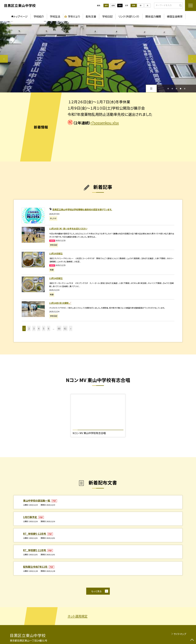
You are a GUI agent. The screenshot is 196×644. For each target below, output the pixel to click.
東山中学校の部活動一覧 (37, 501)
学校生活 (55, 16)
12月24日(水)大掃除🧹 (60, 303)
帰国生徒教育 (175, 16)
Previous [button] (4, 59)
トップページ (21, 16)
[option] (98, 57)
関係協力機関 (153, 16)
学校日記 (107, 16)
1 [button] (168, 89)
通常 (106, 5)
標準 (134, 5)
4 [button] (181, 89)
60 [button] (59, 328)
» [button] (71, 328)
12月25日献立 (56, 253)
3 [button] (176, 89)
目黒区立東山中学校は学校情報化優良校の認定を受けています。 (82, 209)
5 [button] (185, 89)
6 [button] (49, 328)
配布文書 (91, 16)
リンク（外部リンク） (129, 16)
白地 (113, 5)
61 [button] (65, 328)
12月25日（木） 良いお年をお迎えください (68, 228)
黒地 (120, 5)
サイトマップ (180, 634)
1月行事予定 (30, 517)
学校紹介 (39, 16)
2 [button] (172, 89)
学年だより (74, 16)
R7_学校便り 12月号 (35, 534)
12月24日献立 (56, 278)
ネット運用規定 (77, 616)
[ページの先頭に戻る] (192, 640)
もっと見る (96, 591)
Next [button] (192, 59)
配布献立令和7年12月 (36, 567)
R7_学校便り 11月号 (35, 550)
